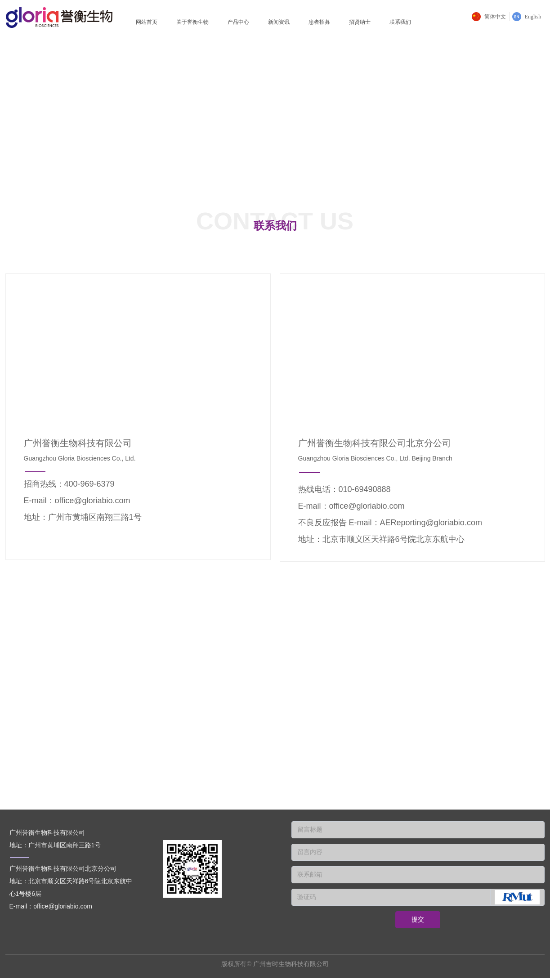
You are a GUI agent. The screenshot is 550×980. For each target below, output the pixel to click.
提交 (418, 920)
